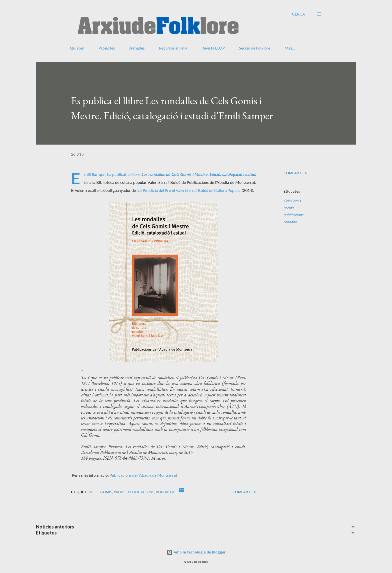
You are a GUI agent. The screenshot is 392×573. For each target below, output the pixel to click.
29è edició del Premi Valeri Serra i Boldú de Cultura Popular (191, 190)
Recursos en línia (173, 48)
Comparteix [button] (295, 173)
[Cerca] (298, 14)
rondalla (290, 222)
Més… (290, 48)
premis (289, 208)
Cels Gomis (292, 201)
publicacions (293, 215)
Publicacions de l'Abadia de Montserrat (143, 475)
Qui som (77, 48)
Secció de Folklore (255, 48)
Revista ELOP (213, 48)
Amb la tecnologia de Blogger (196, 552)
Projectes (107, 48)
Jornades (137, 48)
